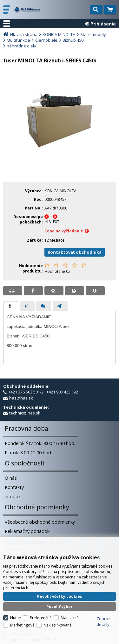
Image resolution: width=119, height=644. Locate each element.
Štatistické (70, 617)
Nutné (16, 617)
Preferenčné (41, 617)
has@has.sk (21, 398)
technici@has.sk (25, 413)
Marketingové (22, 625)
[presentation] (11, 306)
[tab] (11, 306)
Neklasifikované (58, 625)
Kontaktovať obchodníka (75, 252)
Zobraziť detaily (105, 621)
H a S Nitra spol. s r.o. (27, 10)
